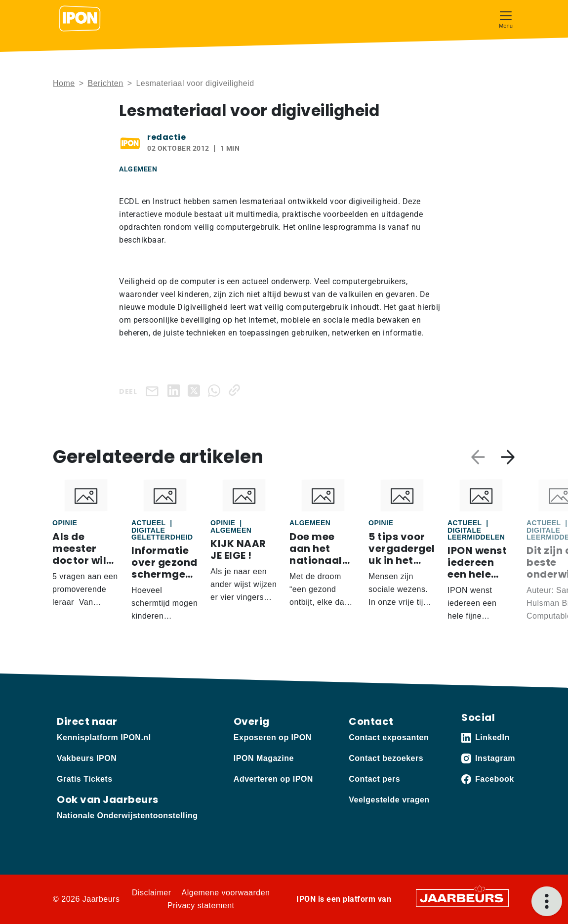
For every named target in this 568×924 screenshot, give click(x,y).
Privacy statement (201, 905)
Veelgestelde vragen (389, 800)
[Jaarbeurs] (462, 898)
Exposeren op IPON (273, 737)
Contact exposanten (389, 737)
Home (64, 83)
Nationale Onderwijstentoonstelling (127, 816)
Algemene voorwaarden (226, 893)
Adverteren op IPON (273, 779)
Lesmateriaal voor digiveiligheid (195, 83)
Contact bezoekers (386, 758)
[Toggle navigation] (506, 19)
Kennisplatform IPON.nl (104, 737)
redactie (166, 137)
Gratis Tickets (85, 779)
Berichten (106, 83)
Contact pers (374, 779)
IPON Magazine (264, 758)
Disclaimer (152, 893)
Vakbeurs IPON (87, 758)
